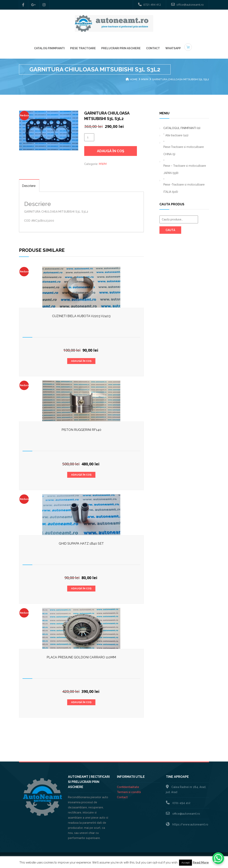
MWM (145, 79)
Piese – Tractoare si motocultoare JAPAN (185, 169)
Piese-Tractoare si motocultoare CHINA (184, 151)
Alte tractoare (177, 135)
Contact (153, 48)
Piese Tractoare (83, 48)
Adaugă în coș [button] (81, 361)
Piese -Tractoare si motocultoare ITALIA (184, 188)
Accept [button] (185, 863)
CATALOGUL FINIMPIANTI (182, 128)
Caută (170, 230)
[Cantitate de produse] (89, 137)
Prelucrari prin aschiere (121, 48)
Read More (201, 863)
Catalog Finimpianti (49, 48)
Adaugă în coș (111, 151)
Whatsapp (173, 48)
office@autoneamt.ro (187, 5)
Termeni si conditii (129, 792)
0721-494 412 (149, 5)
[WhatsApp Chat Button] (218, 858)
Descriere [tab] (29, 186)
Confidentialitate (128, 787)
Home (134, 79)
